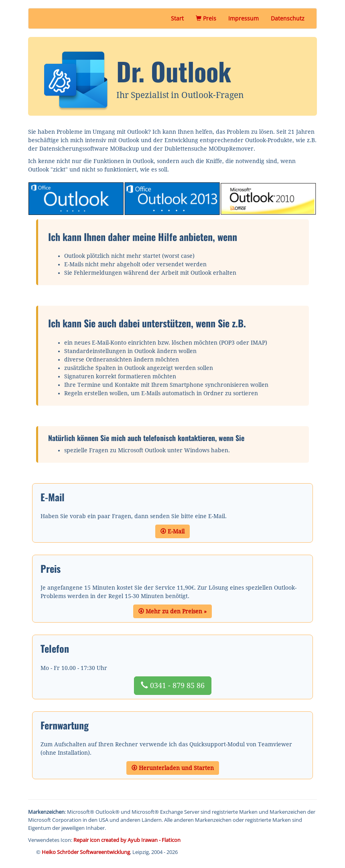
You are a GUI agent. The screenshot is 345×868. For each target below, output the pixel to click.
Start (177, 18)
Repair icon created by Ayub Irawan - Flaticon (127, 840)
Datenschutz (288, 18)
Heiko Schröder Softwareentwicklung (86, 852)
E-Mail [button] (172, 531)
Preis (209, 18)
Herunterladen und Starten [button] (173, 768)
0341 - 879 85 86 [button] (173, 685)
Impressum (244, 18)
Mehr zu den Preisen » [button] (172, 611)
